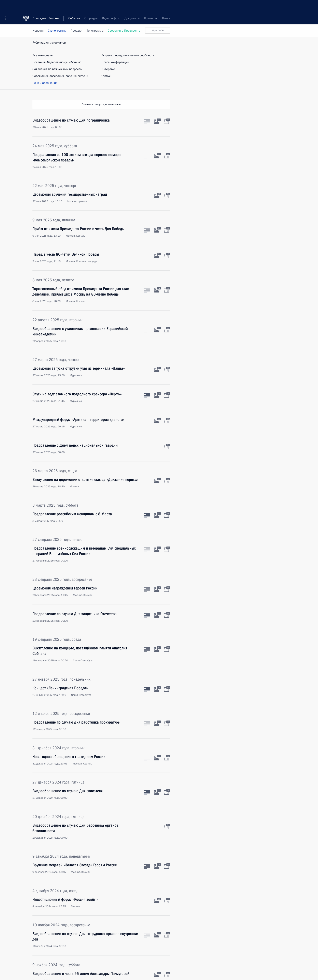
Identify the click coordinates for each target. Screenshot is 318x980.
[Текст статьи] (147, 121)
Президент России (46, 6)
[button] (7, 6)
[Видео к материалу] (166, 121)
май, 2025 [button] (158, 31)
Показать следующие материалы (101, 104)
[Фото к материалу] (157, 121)
